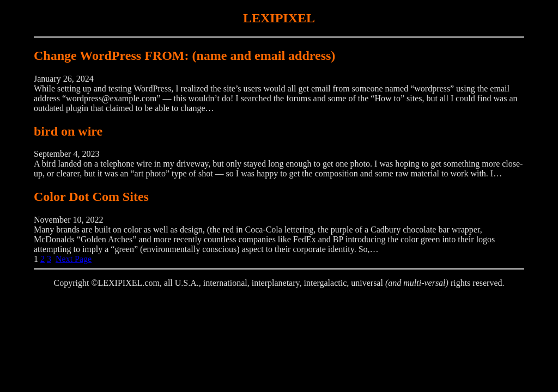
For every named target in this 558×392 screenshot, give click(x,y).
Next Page (74, 259)
